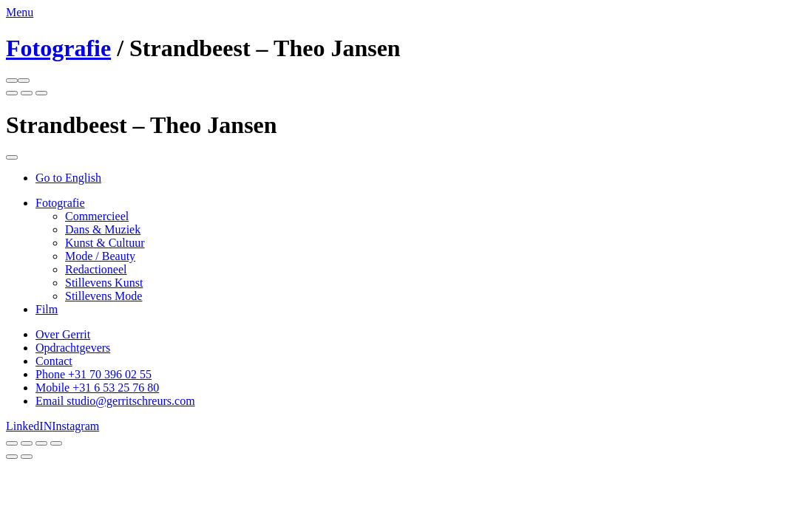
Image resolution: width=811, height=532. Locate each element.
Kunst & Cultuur (105, 243)
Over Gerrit (63, 334)
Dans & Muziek (103, 229)
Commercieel (97, 216)
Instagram (75, 426)
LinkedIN (29, 426)
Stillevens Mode (104, 296)
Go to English (68, 178)
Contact (54, 361)
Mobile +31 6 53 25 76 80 (97, 388)
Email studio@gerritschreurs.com (115, 401)
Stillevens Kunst (104, 283)
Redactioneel (96, 269)
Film (47, 309)
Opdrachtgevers (73, 348)
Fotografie (58, 48)
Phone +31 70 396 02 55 (94, 374)
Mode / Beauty (100, 256)
